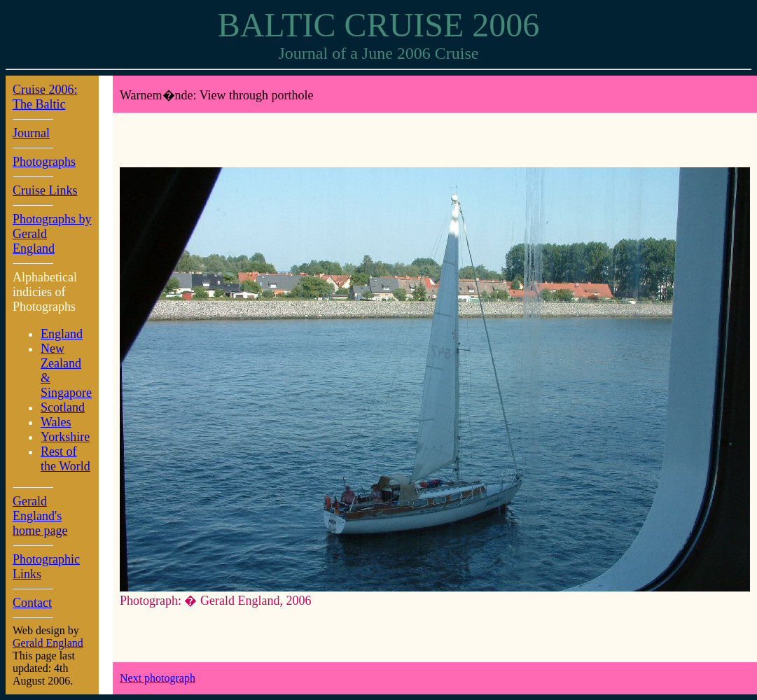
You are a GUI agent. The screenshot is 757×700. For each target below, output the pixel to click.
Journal (31, 133)
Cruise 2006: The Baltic (45, 97)
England (62, 334)
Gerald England (48, 643)
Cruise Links (45, 190)
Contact (32, 603)
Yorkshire (65, 437)
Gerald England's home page (40, 516)
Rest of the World (65, 459)
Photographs (44, 162)
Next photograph (158, 678)
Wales (56, 422)
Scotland (63, 407)
